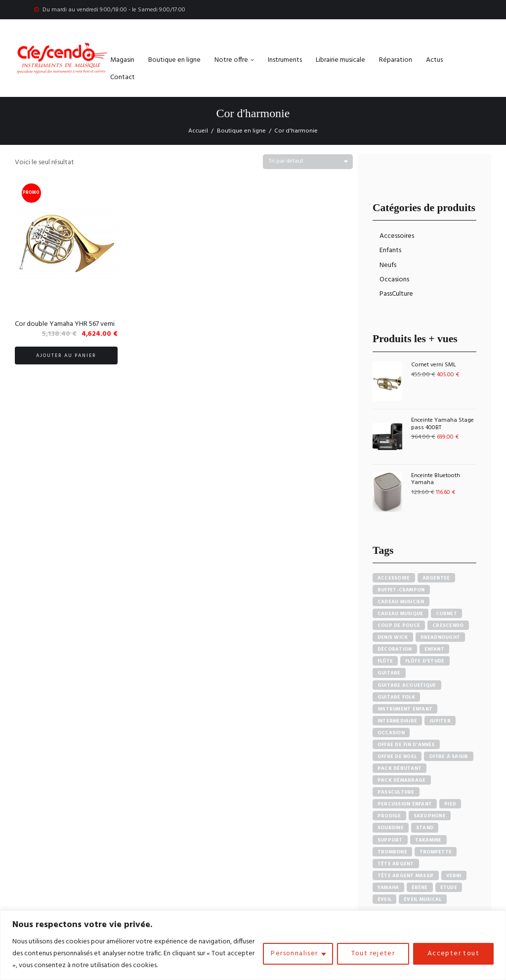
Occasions (394, 280)
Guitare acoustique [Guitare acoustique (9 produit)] (407, 685)
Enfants (390, 250)
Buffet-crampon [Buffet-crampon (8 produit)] (401, 590)
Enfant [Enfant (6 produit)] (435, 649)
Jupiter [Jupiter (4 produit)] (440, 721)
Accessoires (397, 236)
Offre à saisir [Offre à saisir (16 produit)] (449, 757)
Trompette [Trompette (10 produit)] (436, 852)
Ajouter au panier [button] (66, 356)
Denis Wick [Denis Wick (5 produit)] (393, 637)
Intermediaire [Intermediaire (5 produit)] (397, 721)
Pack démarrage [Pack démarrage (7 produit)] (402, 780)
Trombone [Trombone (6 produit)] (392, 852)
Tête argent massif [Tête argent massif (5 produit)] (406, 876)
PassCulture (396, 294)
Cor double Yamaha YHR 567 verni (65, 324)
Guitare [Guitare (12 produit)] (389, 673)
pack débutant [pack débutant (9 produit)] (400, 768)
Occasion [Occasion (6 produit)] (391, 733)
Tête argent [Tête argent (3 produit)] (396, 864)
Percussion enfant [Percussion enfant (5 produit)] (405, 804)
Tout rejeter (372, 954)
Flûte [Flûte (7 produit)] (385, 661)
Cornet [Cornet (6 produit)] (447, 614)
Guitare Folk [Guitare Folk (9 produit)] (396, 697)
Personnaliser (293, 954)
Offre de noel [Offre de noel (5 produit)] (397, 757)
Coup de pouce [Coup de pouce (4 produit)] (399, 625)
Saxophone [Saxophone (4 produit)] (430, 816)
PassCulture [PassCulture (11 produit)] (396, 792)
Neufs (388, 265)
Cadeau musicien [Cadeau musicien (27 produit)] (401, 602)
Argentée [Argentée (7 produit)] (436, 578)
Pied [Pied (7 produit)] (450, 804)
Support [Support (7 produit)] (390, 840)
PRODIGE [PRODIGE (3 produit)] (389, 816)
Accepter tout (453, 954)
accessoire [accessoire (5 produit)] (394, 578)
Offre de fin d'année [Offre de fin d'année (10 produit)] (406, 745)
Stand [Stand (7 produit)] (425, 828)
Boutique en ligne (241, 131)
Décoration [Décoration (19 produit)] (395, 649)
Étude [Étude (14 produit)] (449, 888)
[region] (253, 945)
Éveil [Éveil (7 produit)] (384, 899)
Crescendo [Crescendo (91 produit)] (448, 625)
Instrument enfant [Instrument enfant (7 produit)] (405, 709)
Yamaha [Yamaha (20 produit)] (388, 888)
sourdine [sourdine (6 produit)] (391, 828)
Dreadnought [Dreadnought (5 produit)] (441, 637)
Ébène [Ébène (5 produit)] (420, 888)
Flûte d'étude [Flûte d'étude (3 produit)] (425, 661)
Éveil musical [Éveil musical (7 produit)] (422, 899)
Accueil (198, 131)
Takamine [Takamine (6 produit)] (428, 840)
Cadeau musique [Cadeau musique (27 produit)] (401, 614)
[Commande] (308, 162)
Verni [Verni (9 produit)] (454, 876)
